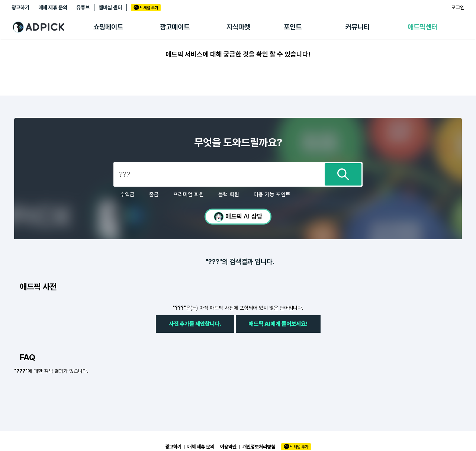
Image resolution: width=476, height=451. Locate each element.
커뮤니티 (357, 27)
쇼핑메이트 (108, 27)
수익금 (127, 194)
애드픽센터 (422, 27)
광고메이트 (175, 27)
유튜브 (83, 7)
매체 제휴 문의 (53, 7)
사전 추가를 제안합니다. (195, 324)
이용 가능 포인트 (272, 194)
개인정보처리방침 (259, 447)
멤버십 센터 (110, 7)
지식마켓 (238, 27)
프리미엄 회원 (189, 194)
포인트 (293, 27)
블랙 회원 (229, 194)
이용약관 (228, 447)
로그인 (458, 7)
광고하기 (20, 7)
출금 (154, 194)
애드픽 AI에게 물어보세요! (278, 324)
